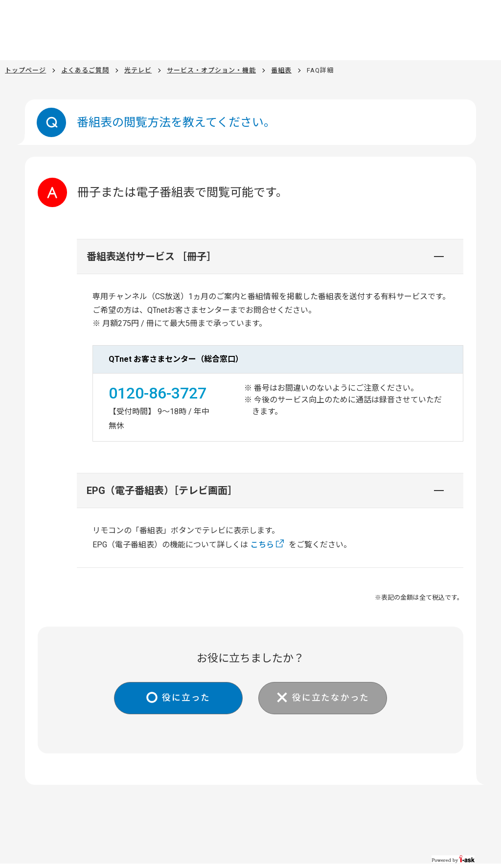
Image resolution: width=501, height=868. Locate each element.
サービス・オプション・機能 (211, 70)
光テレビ (138, 70)
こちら (262, 545)
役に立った (185, 698)
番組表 (281, 70)
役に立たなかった (332, 698)
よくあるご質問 (85, 70)
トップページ (25, 70)
